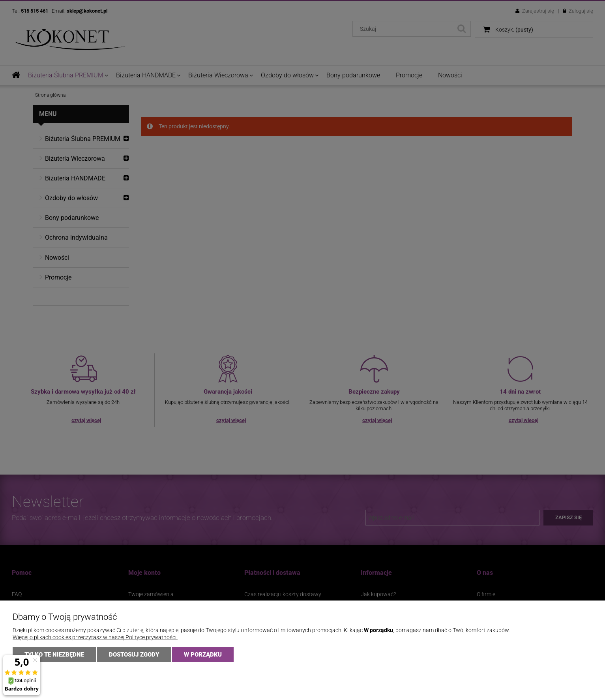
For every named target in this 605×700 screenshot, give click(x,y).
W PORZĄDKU (203, 655)
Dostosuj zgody (134, 655)
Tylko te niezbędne (54, 655)
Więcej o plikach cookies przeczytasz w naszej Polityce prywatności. (95, 637)
